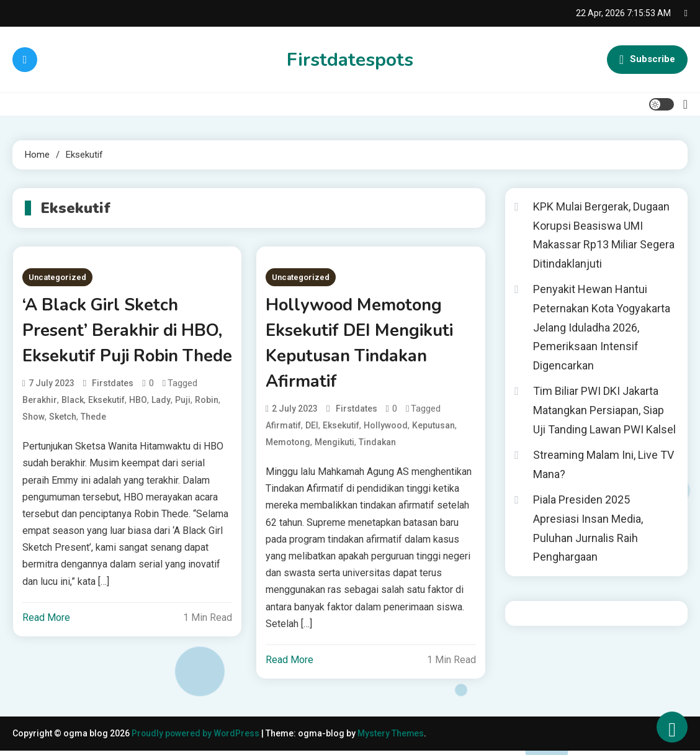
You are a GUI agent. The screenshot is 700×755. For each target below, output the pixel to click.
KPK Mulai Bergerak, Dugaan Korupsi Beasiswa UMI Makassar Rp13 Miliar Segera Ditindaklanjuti (604, 235)
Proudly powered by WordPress (197, 738)
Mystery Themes (393, 738)
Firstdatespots (350, 60)
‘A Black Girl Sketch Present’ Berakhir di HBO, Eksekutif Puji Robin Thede (126, 345)
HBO (138, 428)
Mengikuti (334, 445)
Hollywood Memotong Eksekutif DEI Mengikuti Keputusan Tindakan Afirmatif (362, 345)
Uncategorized (57, 277)
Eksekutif (106, 428)
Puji (183, 428)
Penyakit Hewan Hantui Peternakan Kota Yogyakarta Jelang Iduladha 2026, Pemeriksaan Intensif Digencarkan (602, 327)
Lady (161, 428)
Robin (207, 428)
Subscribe (647, 60)
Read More (46, 645)
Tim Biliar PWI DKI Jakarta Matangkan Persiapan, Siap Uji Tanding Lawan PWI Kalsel (604, 410)
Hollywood (386, 428)
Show (34, 445)
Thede (93, 445)
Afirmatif (283, 428)
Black (73, 428)
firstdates (113, 411)
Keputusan (433, 428)
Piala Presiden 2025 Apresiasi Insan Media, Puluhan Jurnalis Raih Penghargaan (588, 528)
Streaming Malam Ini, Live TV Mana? (604, 464)
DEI (312, 428)
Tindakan (377, 445)
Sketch (63, 445)
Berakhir (40, 428)
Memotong (288, 445)
